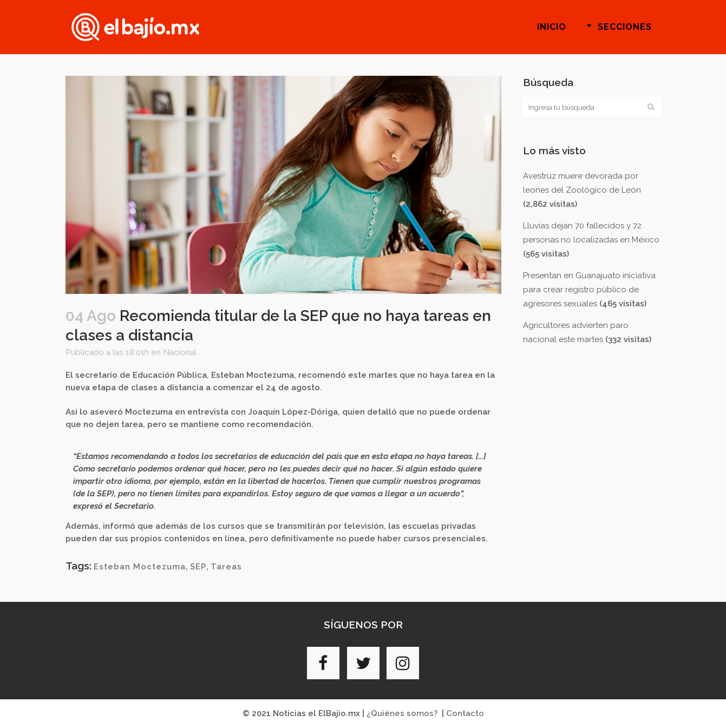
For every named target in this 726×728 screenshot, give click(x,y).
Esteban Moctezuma (140, 567)
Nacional (180, 352)
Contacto (465, 713)
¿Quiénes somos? (402, 713)
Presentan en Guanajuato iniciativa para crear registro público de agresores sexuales (589, 290)
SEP (198, 567)
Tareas (226, 567)
